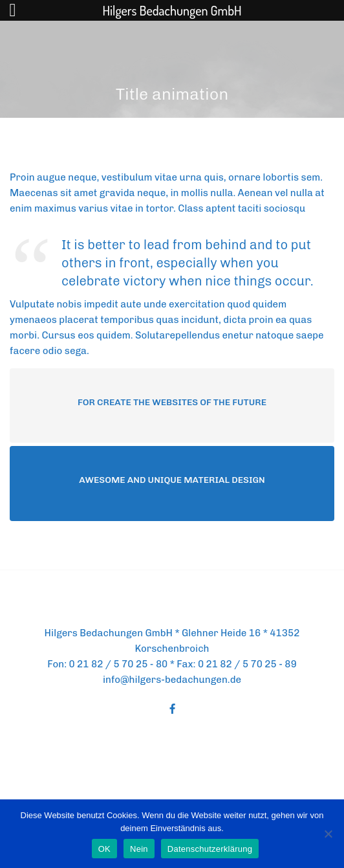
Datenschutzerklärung (210, 849)
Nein (139, 849)
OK (104, 849)
